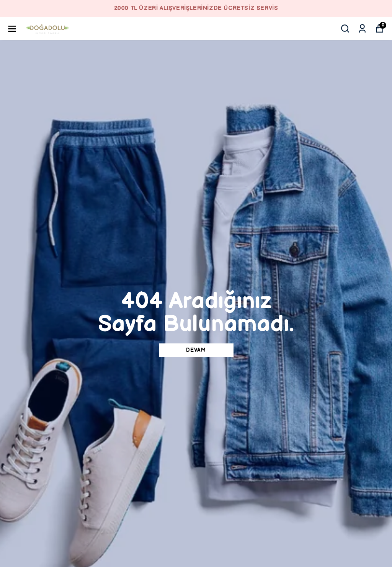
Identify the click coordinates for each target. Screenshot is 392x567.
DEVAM (196, 350)
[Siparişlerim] (362, 29)
